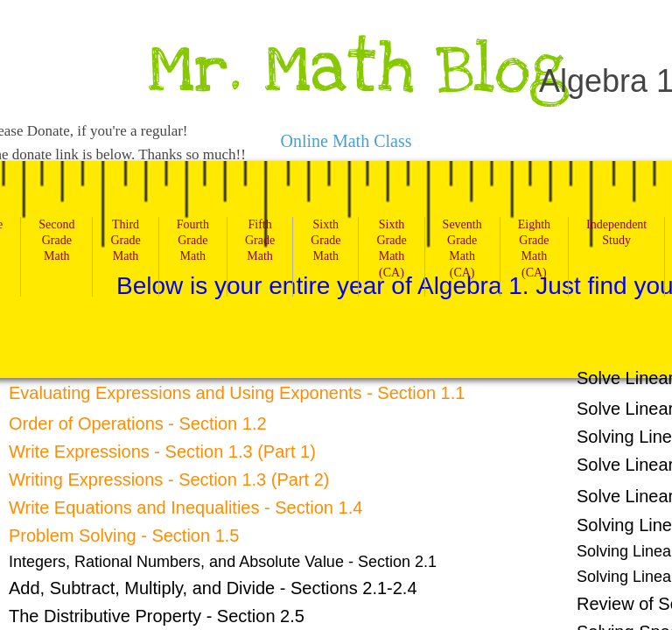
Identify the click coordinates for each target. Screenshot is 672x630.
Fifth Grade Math (260, 240)
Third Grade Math (125, 240)
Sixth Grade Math (325, 240)
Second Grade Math (56, 240)
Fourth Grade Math (193, 240)
